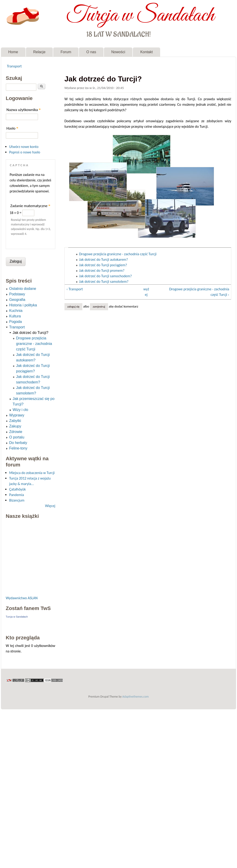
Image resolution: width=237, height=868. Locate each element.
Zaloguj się (73, 306)
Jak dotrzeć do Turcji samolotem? (104, 281)
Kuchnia (16, 311)
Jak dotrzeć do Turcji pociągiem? (103, 265)
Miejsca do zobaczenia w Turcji (32, 473)
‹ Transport (75, 289)
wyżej (146, 292)
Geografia (17, 300)
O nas (91, 52)
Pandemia (17, 495)
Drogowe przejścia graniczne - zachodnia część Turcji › (199, 292)
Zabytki (15, 421)
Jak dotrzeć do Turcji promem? (102, 270)
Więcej (50, 506)
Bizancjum (17, 500)
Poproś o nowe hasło (25, 152)
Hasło (12, 128)
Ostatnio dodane (23, 289)
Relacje (39, 52)
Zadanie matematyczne (30, 206)
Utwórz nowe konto (24, 147)
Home (13, 52)
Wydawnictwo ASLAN (22, 598)
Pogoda (15, 322)
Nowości (118, 52)
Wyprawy (17, 415)
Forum (66, 52)
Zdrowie (16, 432)
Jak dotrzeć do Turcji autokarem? (104, 259)
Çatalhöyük (17, 489)
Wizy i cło (20, 410)
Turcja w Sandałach (140, 16)
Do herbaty (18, 443)
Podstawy (17, 294)
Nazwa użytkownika (24, 110)
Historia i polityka (23, 305)
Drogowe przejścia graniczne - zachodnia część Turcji (118, 254)
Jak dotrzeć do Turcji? (31, 333)
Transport (14, 66)
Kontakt (146, 52)
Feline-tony (18, 448)
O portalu (17, 437)
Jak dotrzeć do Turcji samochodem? (106, 276)
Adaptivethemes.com (135, 697)
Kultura (15, 316)
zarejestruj (99, 306)
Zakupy (15, 426)
